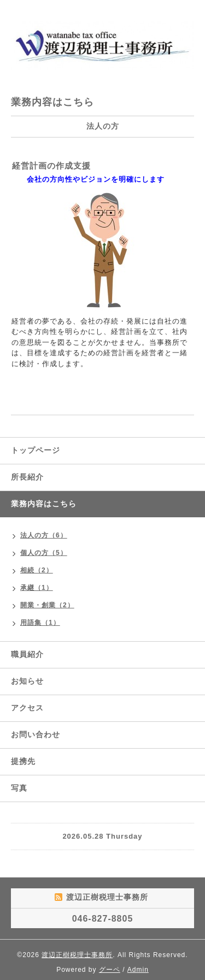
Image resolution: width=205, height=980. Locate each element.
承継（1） (37, 588)
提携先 (23, 761)
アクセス (27, 708)
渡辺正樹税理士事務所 (77, 955)
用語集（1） (40, 623)
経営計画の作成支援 (51, 166)
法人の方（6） (44, 535)
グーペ (110, 970)
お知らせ (27, 681)
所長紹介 (27, 477)
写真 (19, 788)
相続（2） (37, 570)
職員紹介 (27, 654)
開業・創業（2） (47, 605)
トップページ (36, 450)
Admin (138, 970)
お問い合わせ (36, 734)
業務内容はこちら (44, 504)
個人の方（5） (44, 553)
